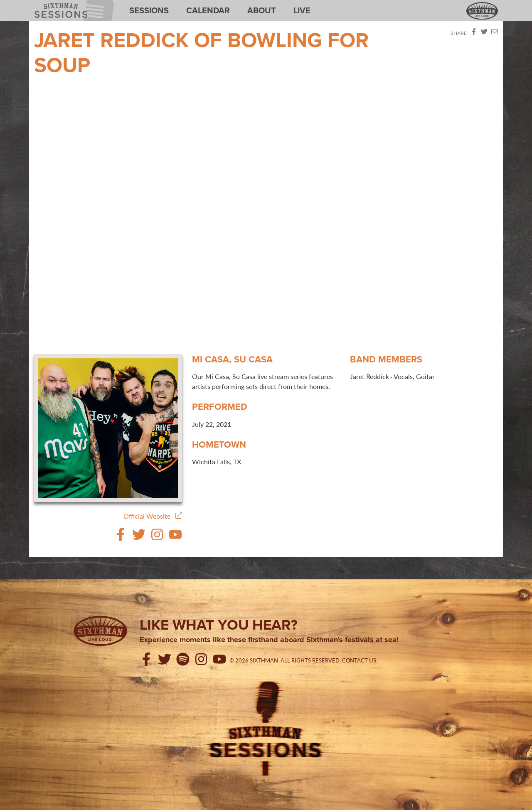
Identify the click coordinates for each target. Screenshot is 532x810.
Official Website (153, 516)
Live (302, 10)
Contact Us (359, 660)
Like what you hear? (219, 625)
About (262, 10)
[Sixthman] (100, 631)
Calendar (208, 10)
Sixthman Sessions (54, 5)
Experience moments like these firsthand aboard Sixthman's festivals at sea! (269, 640)
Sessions (149, 10)
